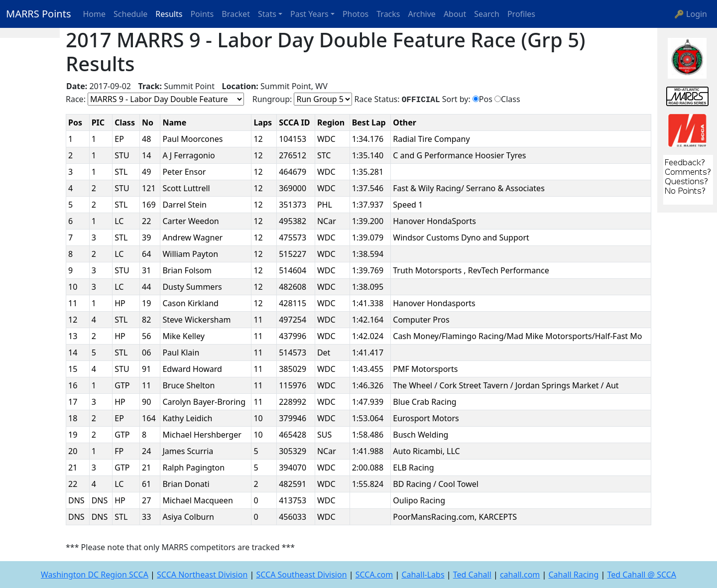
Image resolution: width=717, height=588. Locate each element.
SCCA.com (374, 575)
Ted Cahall (472, 575)
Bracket (236, 14)
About (455, 14)
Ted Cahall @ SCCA (642, 575)
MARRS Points (39, 14)
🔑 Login (691, 14)
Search (487, 14)
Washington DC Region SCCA (95, 575)
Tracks (388, 14)
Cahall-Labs (423, 575)
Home (95, 14)
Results (169, 14)
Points (202, 14)
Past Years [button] (309, 14)
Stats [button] (267, 14)
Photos (356, 14)
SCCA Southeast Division (301, 575)
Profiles (521, 14)
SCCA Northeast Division (202, 575)
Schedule (130, 14)
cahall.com (520, 575)
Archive (422, 14)
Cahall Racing (573, 575)
